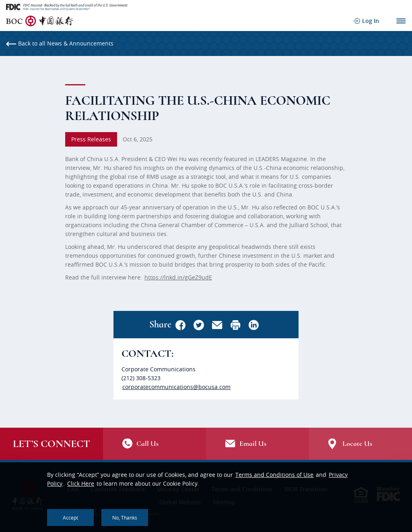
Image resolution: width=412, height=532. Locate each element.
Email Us (257, 444)
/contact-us (154, 444)
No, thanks (125, 518)
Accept (70, 518)
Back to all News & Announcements (60, 43)
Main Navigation (401, 21)
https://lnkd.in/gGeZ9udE (178, 277)
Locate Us (360, 444)
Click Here (81, 483)
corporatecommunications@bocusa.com (176, 387)
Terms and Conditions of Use (274, 475)
